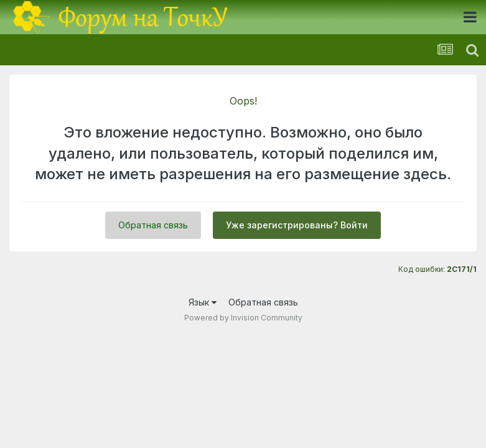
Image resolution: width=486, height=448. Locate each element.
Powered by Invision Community (243, 318)
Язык (203, 302)
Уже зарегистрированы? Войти (297, 225)
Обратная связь (153, 225)
